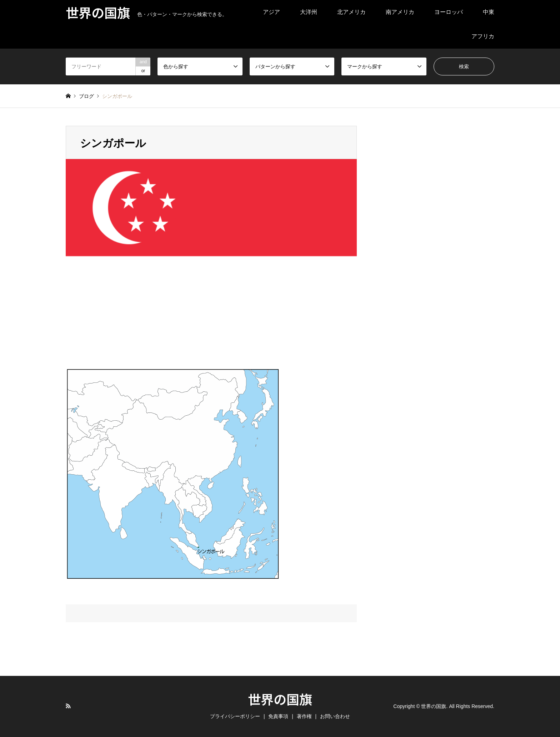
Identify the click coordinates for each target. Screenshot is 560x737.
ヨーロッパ (449, 12)
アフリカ (483, 36)
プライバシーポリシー (235, 716)
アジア (271, 12)
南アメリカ (400, 12)
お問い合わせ (335, 716)
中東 (489, 12)
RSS (68, 706)
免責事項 (278, 716)
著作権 (304, 716)
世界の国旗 (280, 699)
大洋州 (309, 12)
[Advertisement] (425, 233)
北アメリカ (351, 12)
